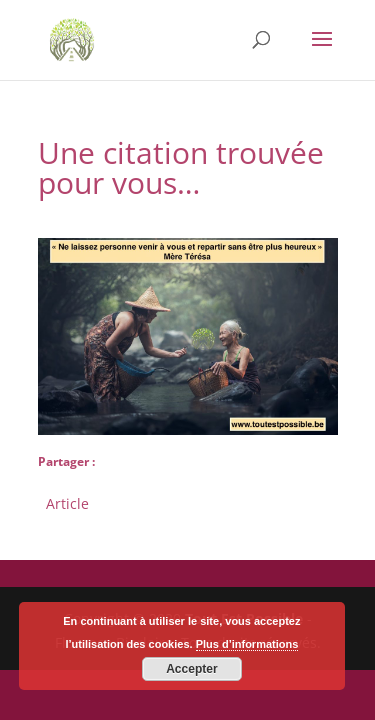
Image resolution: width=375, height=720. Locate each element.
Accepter (191, 669)
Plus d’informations (247, 644)
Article (67, 501)
